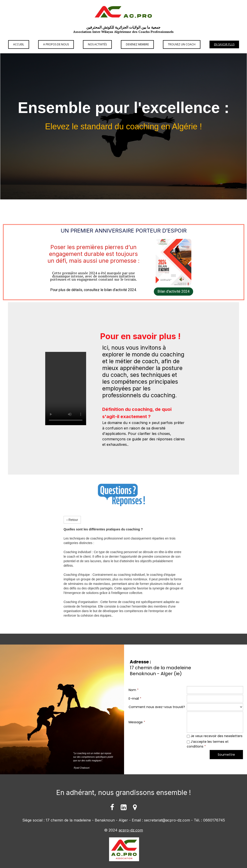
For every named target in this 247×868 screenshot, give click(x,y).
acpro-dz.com (131, 830)
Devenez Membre (137, 44)
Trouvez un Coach (182, 44)
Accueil (19, 44)
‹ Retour (72, 520)
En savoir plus (224, 44)
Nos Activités (97, 44)
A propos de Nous (56, 44)
